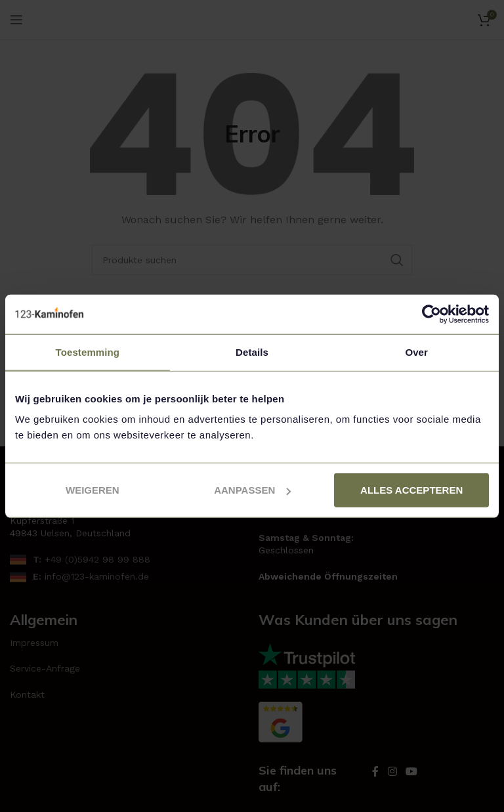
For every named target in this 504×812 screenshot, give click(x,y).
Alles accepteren (411, 490)
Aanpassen (252, 490)
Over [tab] (416, 352)
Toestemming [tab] (88, 352)
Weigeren (93, 490)
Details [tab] (252, 352)
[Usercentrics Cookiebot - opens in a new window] (431, 314)
